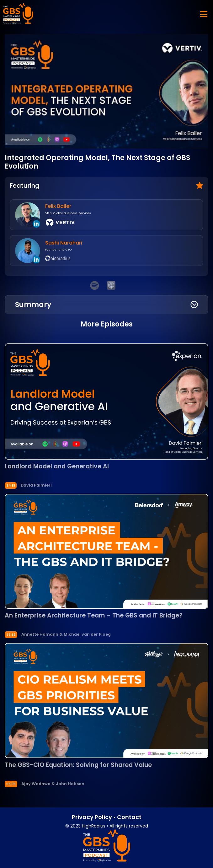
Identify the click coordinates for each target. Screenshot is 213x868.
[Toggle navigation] (203, 14)
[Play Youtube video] (106, 92)
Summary (33, 305)
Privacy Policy (92, 817)
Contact (129, 817)
